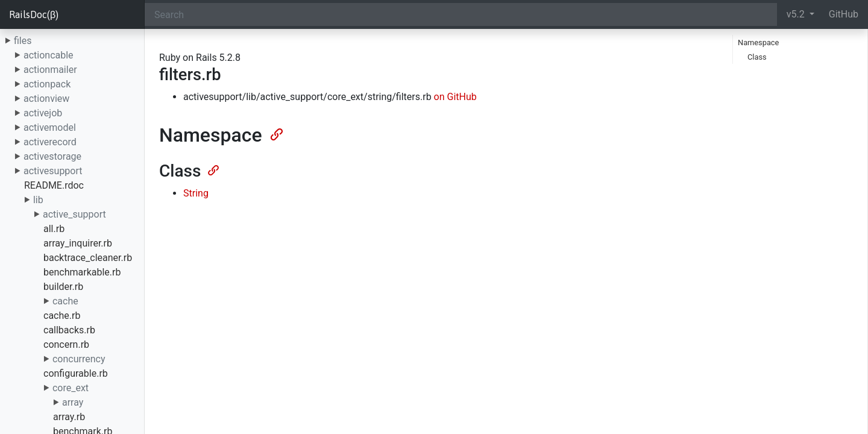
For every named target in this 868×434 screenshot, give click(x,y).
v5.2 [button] (797, 14)
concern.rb (66, 344)
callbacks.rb (69, 330)
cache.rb (62, 316)
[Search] (461, 14)
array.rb (69, 417)
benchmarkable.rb (82, 272)
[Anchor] (275, 133)
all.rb (54, 229)
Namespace (758, 42)
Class (757, 57)
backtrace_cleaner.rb (88, 258)
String (196, 193)
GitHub (844, 14)
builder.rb (63, 287)
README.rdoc (54, 185)
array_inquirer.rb (78, 243)
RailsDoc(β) (34, 14)
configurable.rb (76, 373)
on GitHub (455, 97)
